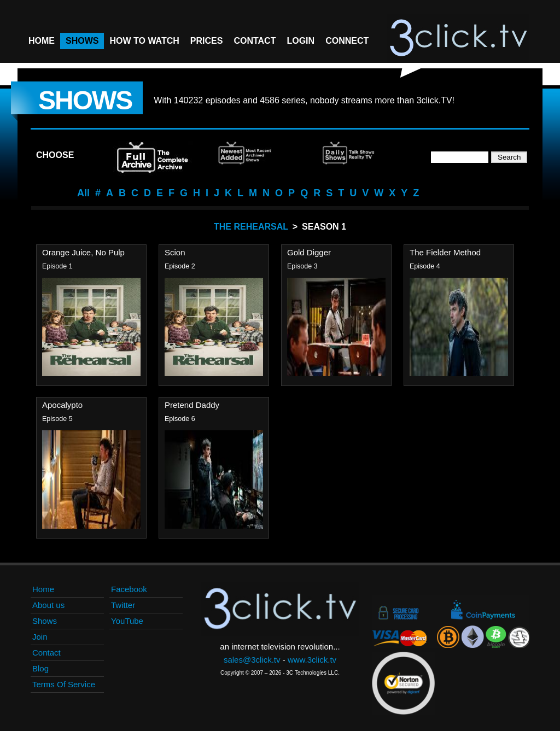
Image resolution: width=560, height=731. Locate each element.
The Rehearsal (251, 227)
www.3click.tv (312, 660)
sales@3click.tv (252, 660)
